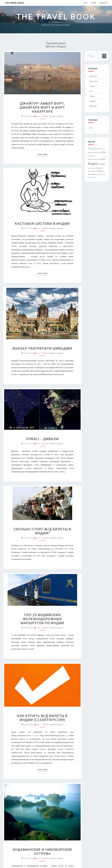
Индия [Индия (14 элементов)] (92, 164)
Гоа (91, 91)
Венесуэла (94, 81)
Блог (86, 3)
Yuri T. (39, 116)
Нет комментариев (54, 116)
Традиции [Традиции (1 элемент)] (99, 174)
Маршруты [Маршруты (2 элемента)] (99, 168)
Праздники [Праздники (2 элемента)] (92, 174)
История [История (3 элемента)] (101, 164)
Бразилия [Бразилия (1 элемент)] (102, 149)
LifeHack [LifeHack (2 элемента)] (91, 149)
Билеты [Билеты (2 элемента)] (97, 149)
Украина (93, 101)
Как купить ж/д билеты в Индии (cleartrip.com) (42, 718)
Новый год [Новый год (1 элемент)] (90, 171)
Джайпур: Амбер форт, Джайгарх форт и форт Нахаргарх (42, 107)
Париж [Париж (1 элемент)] (95, 171)
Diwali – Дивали (42, 439)
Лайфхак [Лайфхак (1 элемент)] (93, 168)
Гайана (92, 86)
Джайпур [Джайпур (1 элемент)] (93, 156)
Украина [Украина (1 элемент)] (104, 174)
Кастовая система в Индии (42, 223)
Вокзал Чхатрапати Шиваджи (42, 348)
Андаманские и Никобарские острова (42, 851)
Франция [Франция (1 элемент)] (90, 177)
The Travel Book (14, 3)
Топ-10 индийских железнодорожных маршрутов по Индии (42, 619)
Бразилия (93, 76)
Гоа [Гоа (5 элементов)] (104, 152)
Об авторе (103, 3)
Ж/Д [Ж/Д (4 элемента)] (103, 159)
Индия (92, 96)
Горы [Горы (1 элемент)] (89, 156)
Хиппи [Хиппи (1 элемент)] (94, 177)
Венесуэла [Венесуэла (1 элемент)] (95, 153)
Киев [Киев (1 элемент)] (89, 168)
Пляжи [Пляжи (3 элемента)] (100, 171)
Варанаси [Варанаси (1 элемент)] (90, 153)
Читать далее (43, 154)
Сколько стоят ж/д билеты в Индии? (42, 531)
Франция (93, 106)
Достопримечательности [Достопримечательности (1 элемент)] (94, 159)
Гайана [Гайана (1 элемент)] (100, 153)
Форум (94, 3)
